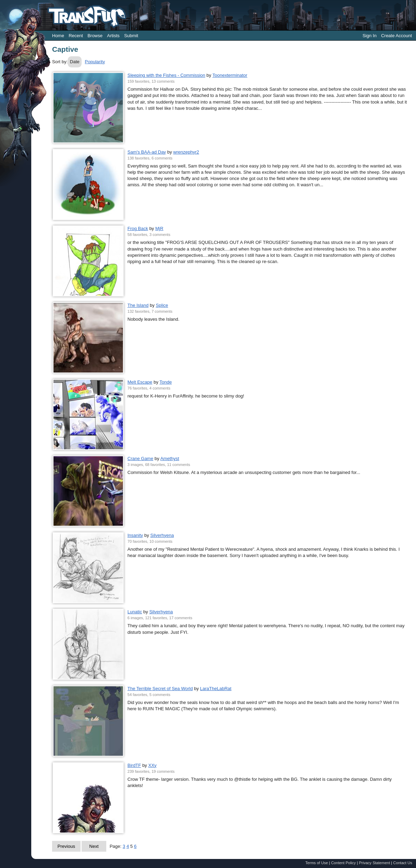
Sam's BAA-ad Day (147, 152)
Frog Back (138, 228)
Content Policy (343, 863)
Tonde (165, 382)
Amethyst (170, 458)
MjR (159, 228)
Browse (95, 36)
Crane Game (140, 458)
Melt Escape (140, 382)
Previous (66, 846)
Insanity (135, 535)
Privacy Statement (375, 863)
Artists (113, 36)
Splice (162, 305)
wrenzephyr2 (186, 152)
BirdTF (134, 765)
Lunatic (135, 612)
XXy (152, 765)
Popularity (95, 62)
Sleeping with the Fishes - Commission (166, 75)
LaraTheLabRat (216, 689)
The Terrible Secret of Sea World (160, 689)
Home (58, 36)
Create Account (396, 36)
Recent (76, 36)
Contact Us (403, 863)
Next (94, 846)
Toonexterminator (230, 75)
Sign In (369, 36)
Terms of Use (317, 863)
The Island (138, 305)
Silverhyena (162, 535)
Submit (131, 36)
